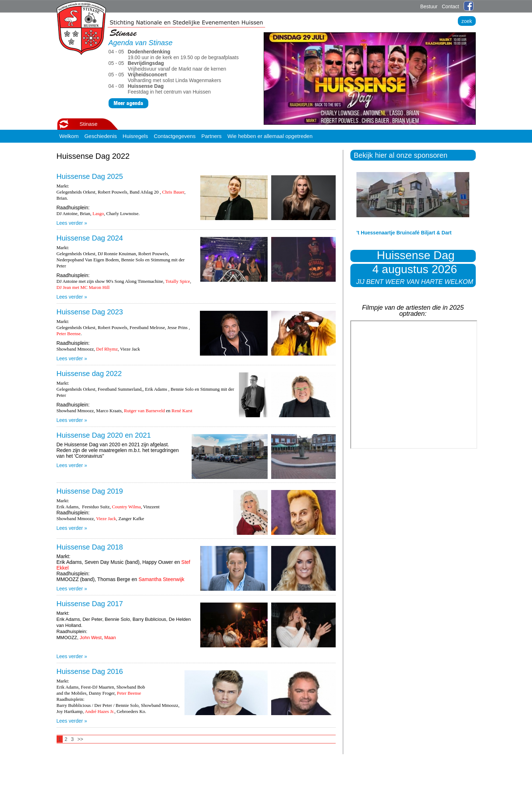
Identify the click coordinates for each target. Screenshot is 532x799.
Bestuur (429, 6)
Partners (212, 136)
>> (80, 739)
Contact (450, 6)
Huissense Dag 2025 (90, 176)
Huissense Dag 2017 (90, 604)
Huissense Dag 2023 (90, 312)
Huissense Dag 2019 (90, 491)
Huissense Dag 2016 (90, 671)
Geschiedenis (100, 136)
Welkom (69, 136)
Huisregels (135, 136)
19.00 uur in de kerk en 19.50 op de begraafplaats (174, 54)
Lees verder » (72, 223)
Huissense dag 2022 (89, 374)
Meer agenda (128, 103)
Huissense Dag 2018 (90, 547)
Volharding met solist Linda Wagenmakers (166, 77)
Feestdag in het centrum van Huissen (161, 89)
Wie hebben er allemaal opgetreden (270, 136)
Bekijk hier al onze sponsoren (401, 155)
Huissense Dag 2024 (90, 238)
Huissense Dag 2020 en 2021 (104, 435)
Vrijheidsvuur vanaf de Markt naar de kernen (168, 66)
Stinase (88, 124)
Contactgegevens (175, 136)
